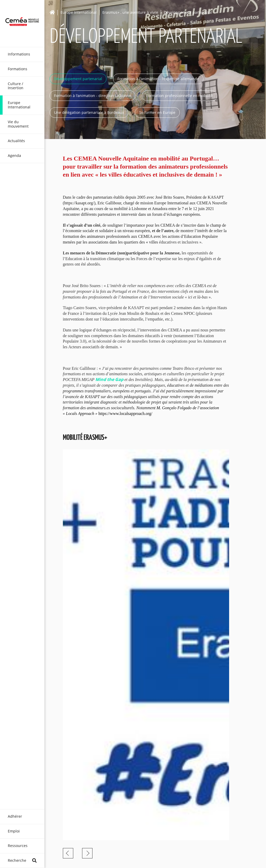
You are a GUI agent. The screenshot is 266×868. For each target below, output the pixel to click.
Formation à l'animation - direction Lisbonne (92, 96)
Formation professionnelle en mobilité (179, 96)
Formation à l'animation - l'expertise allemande (158, 79)
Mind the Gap (109, 379)
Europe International (79, 13)
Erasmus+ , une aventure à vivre (130, 13)
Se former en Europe (157, 112)
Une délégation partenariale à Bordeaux (89, 112)
